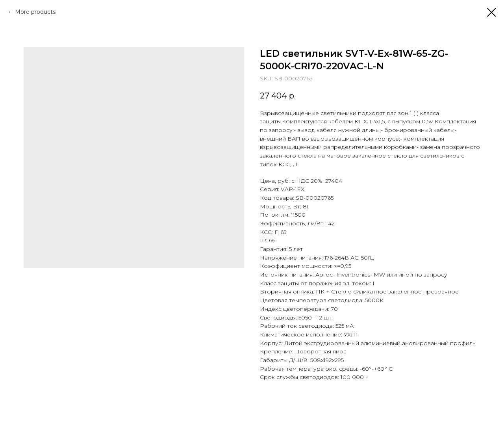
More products (35, 12)
